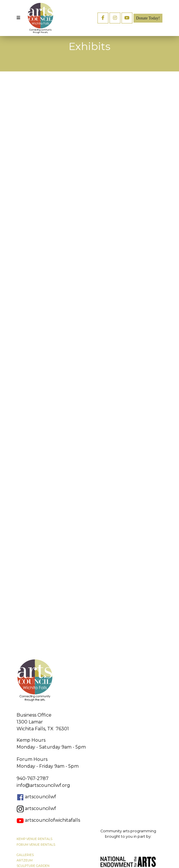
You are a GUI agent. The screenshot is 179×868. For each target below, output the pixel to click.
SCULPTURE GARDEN (33, 866)
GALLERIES (25, 855)
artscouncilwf (40, 797)
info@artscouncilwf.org (43, 785)
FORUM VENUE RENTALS (36, 845)
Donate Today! (148, 18)
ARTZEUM (25, 860)
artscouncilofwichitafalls (48, 820)
